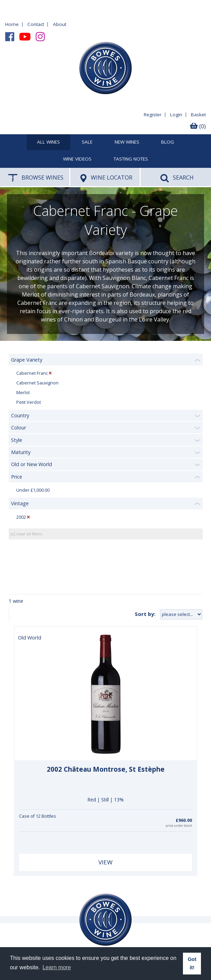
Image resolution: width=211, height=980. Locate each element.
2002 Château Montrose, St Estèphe (106, 769)
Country (20, 415)
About (60, 24)
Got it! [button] (192, 963)
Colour (19, 428)
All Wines (49, 142)
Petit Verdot (29, 402)
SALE (87, 142)
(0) (198, 126)
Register (153, 115)
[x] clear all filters (26, 534)
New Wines (127, 142)
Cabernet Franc (32, 373)
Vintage (20, 503)
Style (17, 440)
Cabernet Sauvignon (37, 383)
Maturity (21, 452)
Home (12, 24)
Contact (36, 24)
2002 (21, 517)
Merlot (23, 393)
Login (176, 115)
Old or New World (32, 464)
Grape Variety (27, 360)
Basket (198, 115)
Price (17, 477)
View (105, 862)
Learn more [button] (57, 967)
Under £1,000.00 (33, 490)
